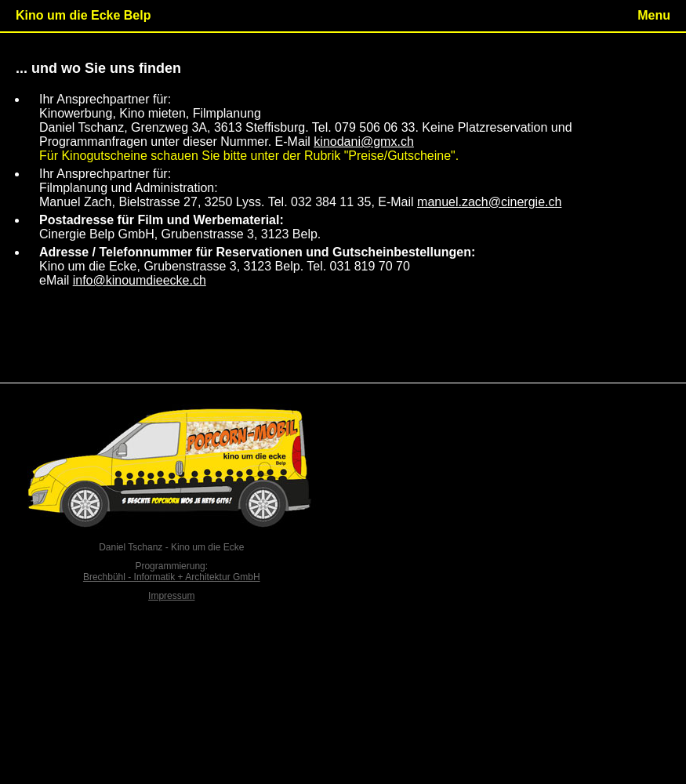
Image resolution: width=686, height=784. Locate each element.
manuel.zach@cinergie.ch (489, 202)
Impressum (171, 596)
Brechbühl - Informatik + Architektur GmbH (172, 577)
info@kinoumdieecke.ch (140, 280)
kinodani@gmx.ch (363, 142)
